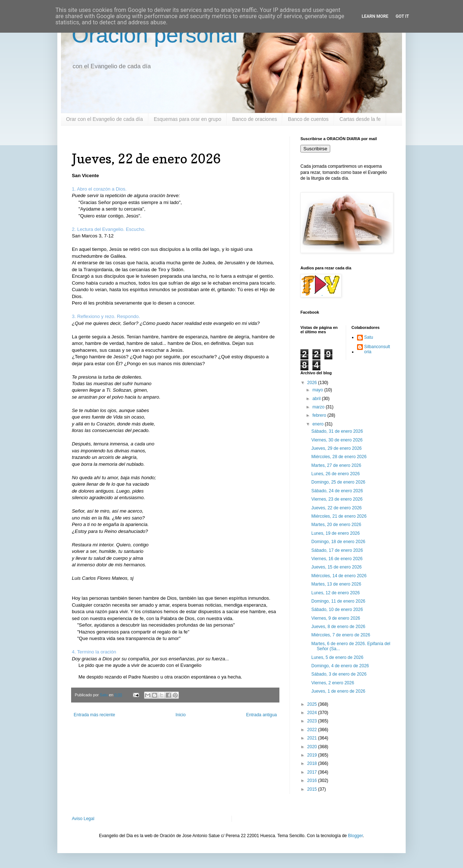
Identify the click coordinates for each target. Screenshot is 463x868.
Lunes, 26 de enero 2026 (335, 474)
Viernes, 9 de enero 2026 (336, 618)
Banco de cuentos (308, 119)
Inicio (181, 715)
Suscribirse (315, 149)
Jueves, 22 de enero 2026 (337, 508)
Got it (402, 16)
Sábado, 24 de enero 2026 (337, 491)
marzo (319, 407)
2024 (313, 713)
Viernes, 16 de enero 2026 (337, 559)
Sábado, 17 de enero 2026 (337, 550)
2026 (313, 383)
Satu (369, 337)
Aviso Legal (83, 819)
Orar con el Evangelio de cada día (105, 119)
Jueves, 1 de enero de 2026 (338, 691)
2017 (313, 772)
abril (317, 399)
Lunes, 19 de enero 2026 (335, 533)
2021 (313, 738)
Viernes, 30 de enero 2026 (337, 440)
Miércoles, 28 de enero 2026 (339, 457)
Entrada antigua (261, 715)
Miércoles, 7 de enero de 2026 (341, 635)
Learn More (375, 16)
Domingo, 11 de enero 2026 (338, 601)
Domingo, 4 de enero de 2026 (340, 666)
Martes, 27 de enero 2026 (336, 465)
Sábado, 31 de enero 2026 (337, 431)
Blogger (355, 836)
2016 (313, 781)
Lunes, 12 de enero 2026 (335, 593)
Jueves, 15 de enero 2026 (337, 567)
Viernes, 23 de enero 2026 (337, 499)
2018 (313, 763)
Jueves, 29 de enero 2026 (337, 448)
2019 (313, 755)
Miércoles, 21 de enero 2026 (339, 516)
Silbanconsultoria (377, 349)
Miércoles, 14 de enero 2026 (339, 576)
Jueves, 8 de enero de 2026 (338, 627)
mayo (318, 390)
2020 (313, 747)
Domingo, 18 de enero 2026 (338, 542)
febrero (320, 415)
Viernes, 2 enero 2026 (333, 683)
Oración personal (155, 35)
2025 (313, 704)
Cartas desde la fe (360, 119)
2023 (313, 721)
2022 (313, 730)
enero (319, 424)
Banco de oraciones (255, 119)
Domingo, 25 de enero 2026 (338, 482)
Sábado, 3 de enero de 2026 (339, 674)
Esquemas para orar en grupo (188, 119)
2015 (313, 789)
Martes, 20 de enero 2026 (336, 525)
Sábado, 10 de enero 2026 (337, 610)
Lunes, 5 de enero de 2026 (337, 657)
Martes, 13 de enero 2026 (336, 584)
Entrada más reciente (94, 715)
